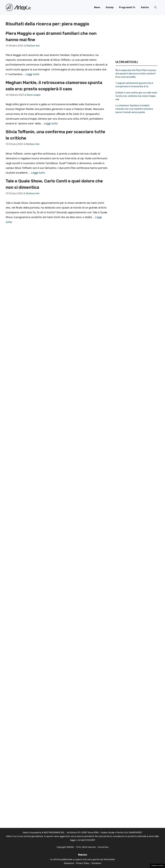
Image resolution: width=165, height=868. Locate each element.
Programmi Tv (127, 7)
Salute (145, 7)
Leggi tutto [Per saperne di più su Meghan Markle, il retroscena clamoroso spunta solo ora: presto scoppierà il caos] (51, 123)
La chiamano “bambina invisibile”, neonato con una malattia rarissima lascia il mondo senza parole (134, 109)
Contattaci (103, 847)
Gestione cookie (157, 866)
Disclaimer (96, 863)
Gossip (110, 7)
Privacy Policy (83, 863)
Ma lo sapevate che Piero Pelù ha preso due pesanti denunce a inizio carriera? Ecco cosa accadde (136, 74)
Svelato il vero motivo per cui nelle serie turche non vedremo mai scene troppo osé (136, 96)
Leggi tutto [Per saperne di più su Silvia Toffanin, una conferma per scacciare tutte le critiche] (38, 173)
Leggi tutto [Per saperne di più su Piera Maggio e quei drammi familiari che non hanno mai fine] (32, 74)
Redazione (69, 863)
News (97, 7)
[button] (155, 7)
